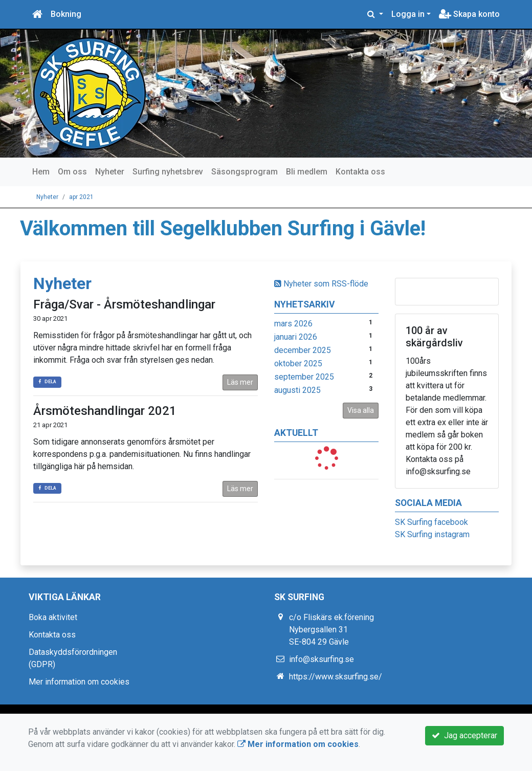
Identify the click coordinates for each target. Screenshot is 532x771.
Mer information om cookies (79, 682)
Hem (41, 172)
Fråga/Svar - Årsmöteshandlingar (124, 304)
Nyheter (110, 172)
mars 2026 (293, 324)
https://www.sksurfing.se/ (336, 677)
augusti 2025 (297, 390)
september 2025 (304, 377)
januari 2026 (296, 337)
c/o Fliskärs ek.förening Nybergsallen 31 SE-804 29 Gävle (331, 630)
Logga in (408, 14)
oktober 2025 (298, 364)
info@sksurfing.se (322, 659)
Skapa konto (469, 14)
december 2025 (303, 350)
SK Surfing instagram (432, 534)
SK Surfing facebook (431, 522)
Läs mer (240, 382)
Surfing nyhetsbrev (168, 172)
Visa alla (361, 410)
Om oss (72, 172)
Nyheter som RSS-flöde (321, 284)
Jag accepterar (464, 735)
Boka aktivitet (53, 617)
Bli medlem (307, 172)
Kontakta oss (360, 172)
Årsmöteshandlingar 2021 (105, 411)
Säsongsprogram (245, 172)
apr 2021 (81, 197)
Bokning (66, 14)
